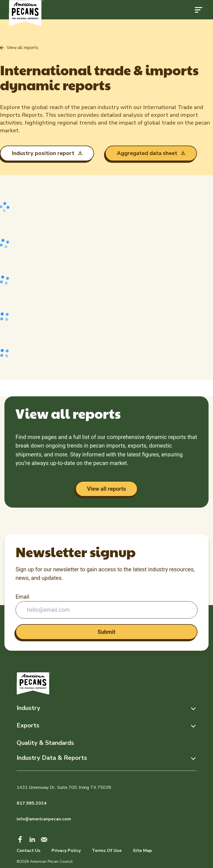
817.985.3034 (32, 803)
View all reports (106, 489)
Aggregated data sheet (148, 153)
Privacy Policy (66, 851)
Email (22, 597)
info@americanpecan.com (44, 819)
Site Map (142, 851)
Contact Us (29, 851)
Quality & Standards (45, 743)
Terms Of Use (107, 851)
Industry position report (44, 153)
